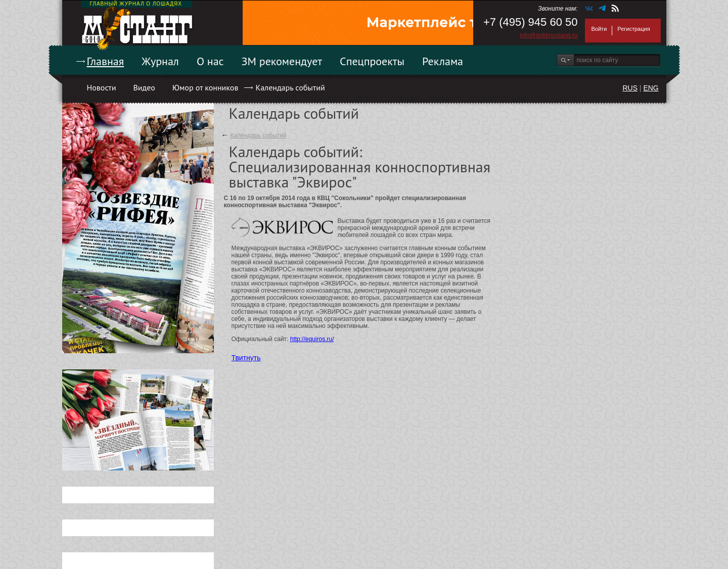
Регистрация (633, 29)
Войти (599, 29)
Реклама (443, 61)
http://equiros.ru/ (312, 339)
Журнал (160, 61)
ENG (651, 88)
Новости (102, 87)
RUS (630, 88)
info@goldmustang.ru (549, 35)
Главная (106, 61)
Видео (144, 87)
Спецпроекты (372, 61)
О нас (210, 61)
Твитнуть (246, 358)
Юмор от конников (206, 87)
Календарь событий (290, 87)
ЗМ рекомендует (282, 61)
